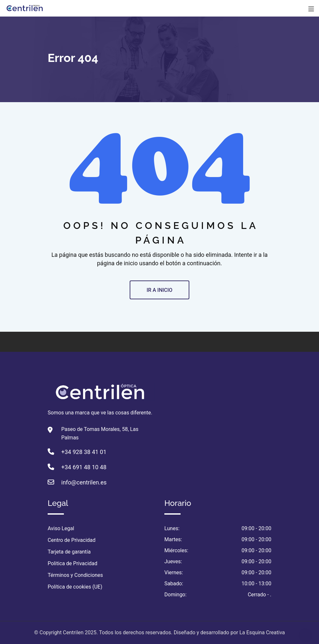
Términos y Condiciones (75, 575)
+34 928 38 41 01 (84, 452)
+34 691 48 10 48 (84, 467)
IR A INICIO (159, 290)
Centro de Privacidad (72, 540)
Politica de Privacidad (72, 563)
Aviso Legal (61, 528)
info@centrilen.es (84, 482)
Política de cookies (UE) (75, 587)
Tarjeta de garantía (69, 552)
